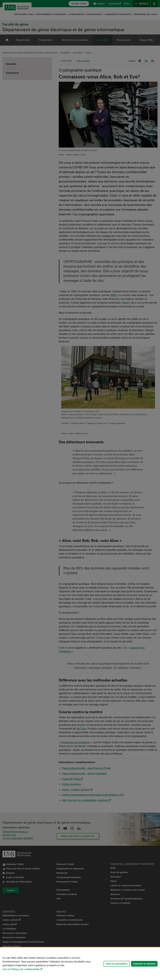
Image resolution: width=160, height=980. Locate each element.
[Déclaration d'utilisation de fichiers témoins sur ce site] (80, 964)
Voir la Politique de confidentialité (21, 969)
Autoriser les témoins (144, 964)
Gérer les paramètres (117, 964)
